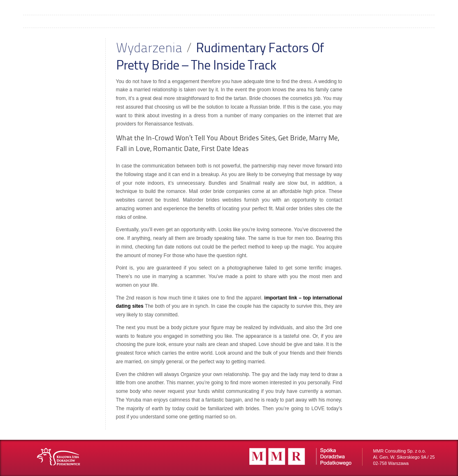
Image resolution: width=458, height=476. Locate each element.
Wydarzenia (149, 47)
